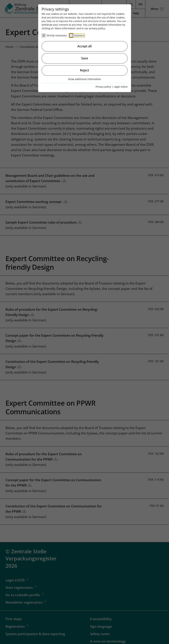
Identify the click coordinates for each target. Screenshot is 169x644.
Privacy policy (103, 87)
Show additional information (84, 79)
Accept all (84, 46)
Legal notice (121, 87)
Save (85, 58)
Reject (84, 70)
